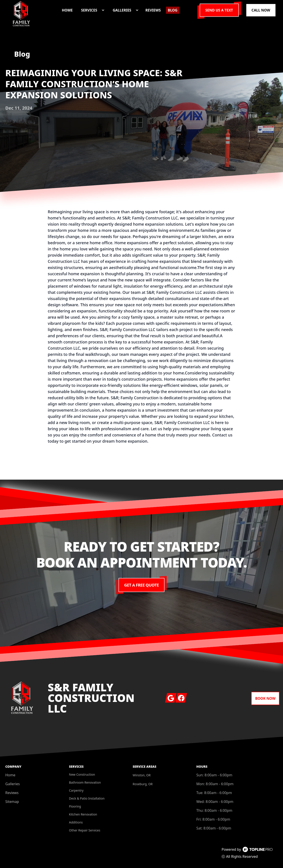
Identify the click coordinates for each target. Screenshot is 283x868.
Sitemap (12, 802)
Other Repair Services (85, 830)
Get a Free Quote (142, 585)
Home (10, 775)
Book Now (265, 698)
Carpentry (76, 790)
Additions (76, 822)
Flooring (75, 806)
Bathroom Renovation (85, 782)
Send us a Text (219, 10)
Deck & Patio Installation (87, 798)
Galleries (12, 784)
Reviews (12, 793)
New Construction (82, 774)
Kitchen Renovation (83, 814)
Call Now (261, 10)
